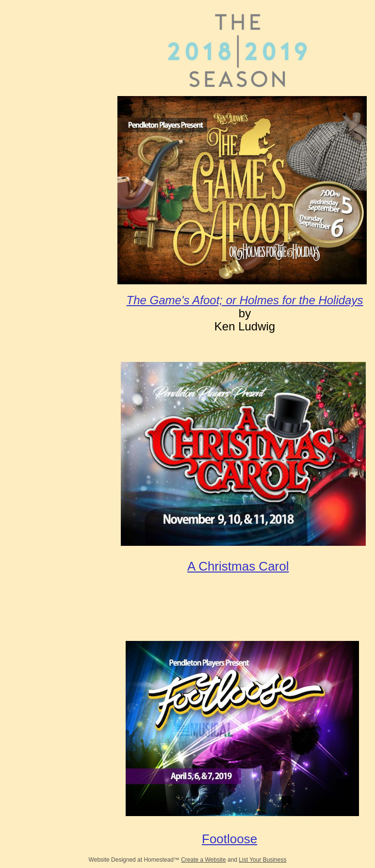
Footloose (229, 839)
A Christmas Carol (238, 566)
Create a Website (204, 860)
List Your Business (262, 860)
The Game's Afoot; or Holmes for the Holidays (245, 300)
